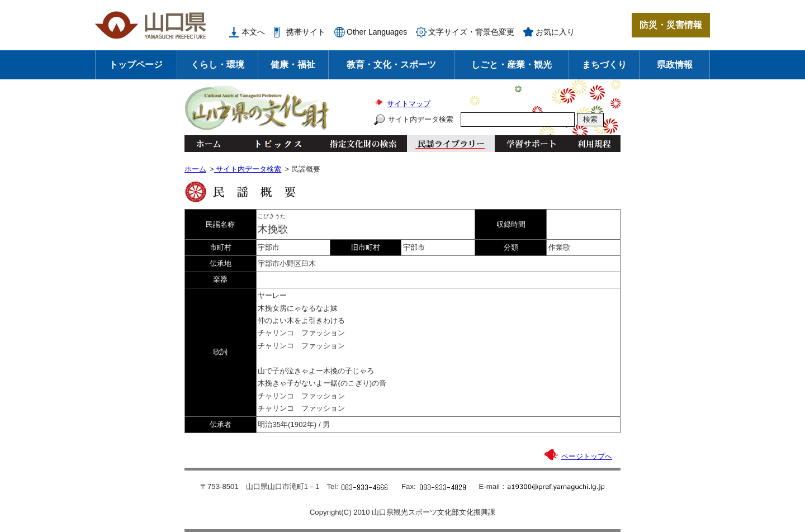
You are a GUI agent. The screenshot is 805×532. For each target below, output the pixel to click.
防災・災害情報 (671, 25)
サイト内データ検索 (421, 119)
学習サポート (531, 144)
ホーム (208, 144)
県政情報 (675, 65)
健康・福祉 (293, 65)
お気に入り (555, 32)
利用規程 (594, 144)
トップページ (136, 65)
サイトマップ (409, 104)
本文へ (253, 32)
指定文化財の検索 (363, 144)
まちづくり (604, 65)
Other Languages (377, 32)
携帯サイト (306, 32)
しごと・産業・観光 (512, 65)
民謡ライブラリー (451, 144)
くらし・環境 (217, 65)
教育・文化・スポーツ (391, 65)
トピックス (275, 144)
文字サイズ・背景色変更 (471, 32)
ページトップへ (587, 456)
